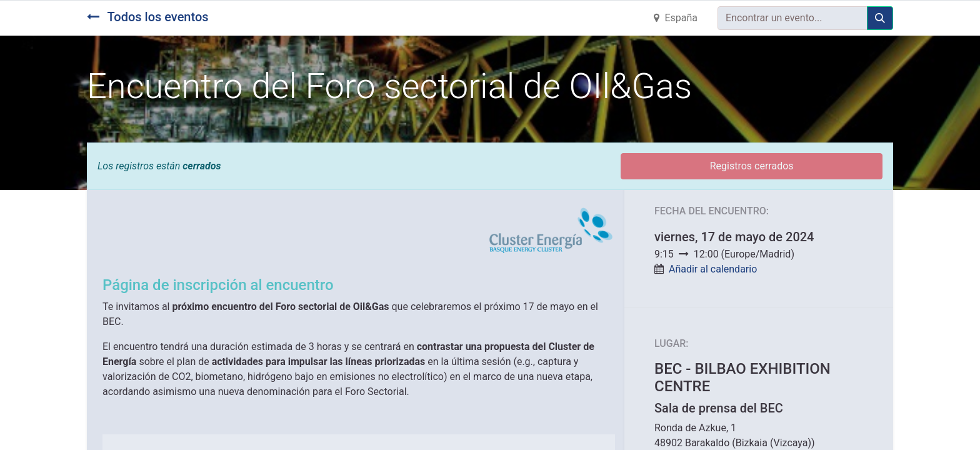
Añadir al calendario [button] (713, 269)
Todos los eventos (148, 17)
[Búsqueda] (880, 18)
